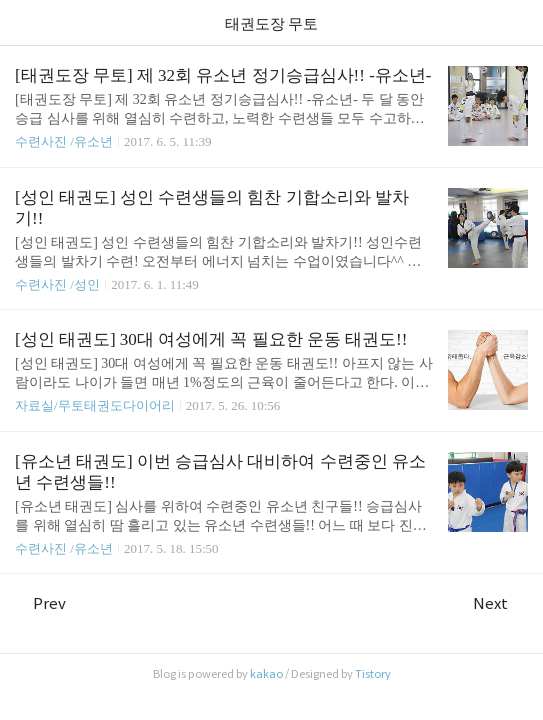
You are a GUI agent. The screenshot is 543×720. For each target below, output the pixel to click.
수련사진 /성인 (59, 284)
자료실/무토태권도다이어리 (95, 405)
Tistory (373, 674)
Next (500, 603)
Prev (40, 603)
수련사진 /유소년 (64, 141)
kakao (266, 674)
